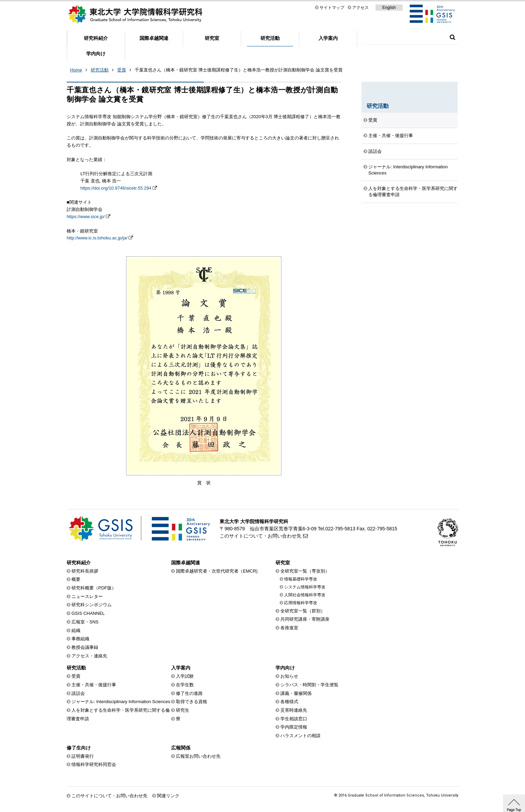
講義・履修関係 (296, 693)
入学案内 (328, 38)
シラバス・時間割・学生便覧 (309, 685)
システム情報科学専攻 (305, 587)
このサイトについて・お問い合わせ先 (260, 536)
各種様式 (289, 702)
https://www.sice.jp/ (86, 217)
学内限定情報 (294, 727)
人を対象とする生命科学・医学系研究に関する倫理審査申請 (413, 191)
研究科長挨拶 (85, 571)
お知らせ (289, 676)
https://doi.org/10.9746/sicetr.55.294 (116, 188)
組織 (76, 630)
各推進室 (289, 628)
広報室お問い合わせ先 (198, 756)
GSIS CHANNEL (88, 613)
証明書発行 (83, 756)
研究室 (212, 38)
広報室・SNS (85, 622)
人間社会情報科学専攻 (305, 595)
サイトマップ (332, 8)
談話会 (375, 151)
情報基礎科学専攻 (301, 579)
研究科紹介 (96, 38)
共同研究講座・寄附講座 (305, 619)
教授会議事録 (85, 647)
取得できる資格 (192, 702)
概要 (76, 579)
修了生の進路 (189, 693)
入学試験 (185, 676)
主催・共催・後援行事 (391, 136)
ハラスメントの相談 (300, 736)
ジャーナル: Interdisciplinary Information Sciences (408, 170)
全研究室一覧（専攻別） (305, 571)
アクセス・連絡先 (89, 656)
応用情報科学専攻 (301, 603)
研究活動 (270, 38)
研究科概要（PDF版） (94, 588)
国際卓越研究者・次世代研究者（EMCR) (217, 571)
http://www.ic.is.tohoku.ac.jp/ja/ (97, 238)
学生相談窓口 (294, 719)
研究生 (183, 710)
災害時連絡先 (294, 710)
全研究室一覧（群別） (303, 611)
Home (76, 70)
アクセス (360, 8)
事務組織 (80, 639)
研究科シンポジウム (92, 605)
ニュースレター (87, 596)
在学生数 (185, 685)
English (389, 8)
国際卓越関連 (154, 38)
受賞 (122, 70)
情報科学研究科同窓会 (94, 764)
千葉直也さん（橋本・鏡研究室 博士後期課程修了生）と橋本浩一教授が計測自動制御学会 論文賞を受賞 (239, 70)
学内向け (96, 54)
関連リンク (168, 796)
